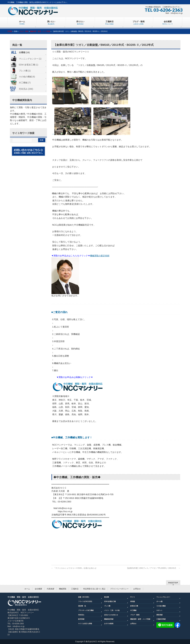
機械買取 (63, 589)
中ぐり (133, 597)
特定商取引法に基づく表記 (94, 589)
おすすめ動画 (109, 624)
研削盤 (133, 601)
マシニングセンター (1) (30, 59)
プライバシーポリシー (119, 589)
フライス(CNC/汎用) (85, 601)
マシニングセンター (163, 597)
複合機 (106, 597)
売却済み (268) (26, 89)
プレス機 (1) (25, 71)
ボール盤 (159, 601)
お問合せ (137, 589)
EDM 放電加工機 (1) (29, 65)
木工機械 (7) (25, 83)
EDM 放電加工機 (110, 601)
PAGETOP (173, 583)
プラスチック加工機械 (86, 610)
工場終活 (75, 589)
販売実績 (81, 619)
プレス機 (107, 606)
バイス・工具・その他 (112, 610)
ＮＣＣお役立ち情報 (85, 624)
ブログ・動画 (24, 31)
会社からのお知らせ (111, 615)
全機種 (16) (24, 52)
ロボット (159, 610)
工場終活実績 (161, 619)
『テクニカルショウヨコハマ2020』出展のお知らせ (74, 568)
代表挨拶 (51, 589)
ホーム (27, 589)
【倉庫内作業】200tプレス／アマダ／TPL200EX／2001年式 (153, 568)
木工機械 (133, 610)
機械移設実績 (109, 619)
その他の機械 (161, 606)
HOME (10, 31)
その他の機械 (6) (27, 77)
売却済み (81, 615)
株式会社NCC (91, 642)
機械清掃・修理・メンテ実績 (40, 31)
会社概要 (38, 589)
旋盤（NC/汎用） (84, 597)
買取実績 (159, 615)
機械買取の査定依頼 (100, 256)
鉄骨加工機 (134, 606)
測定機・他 (82, 606)
